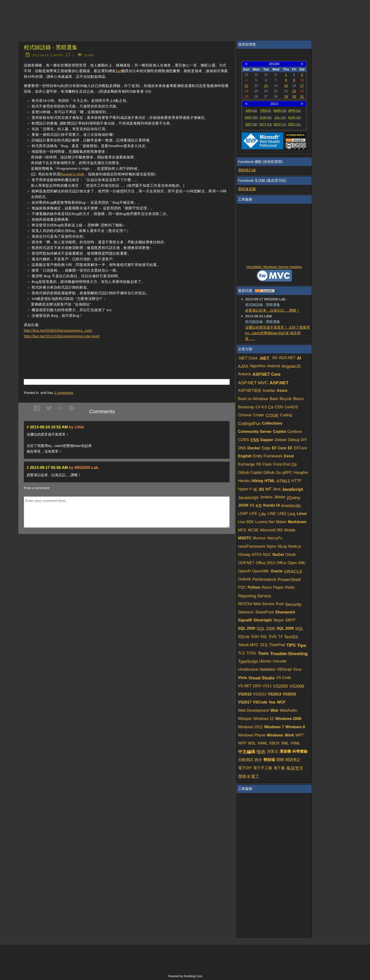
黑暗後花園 (247, 189)
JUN (266, 117)
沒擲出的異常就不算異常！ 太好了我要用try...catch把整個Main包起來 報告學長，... (277, 333)
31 (302, 96)
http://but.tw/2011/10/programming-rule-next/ (62, 336)
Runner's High (72, 174)
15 (286, 86)
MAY (251, 117)
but (119, 71)
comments (64, 393)
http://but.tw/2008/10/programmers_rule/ (58, 330)
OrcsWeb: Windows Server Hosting (274, 267)
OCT (266, 124)
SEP (251, 124)
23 (294, 91)
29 (286, 96)
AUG (294, 117)
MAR (280, 111)
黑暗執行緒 (247, 170)
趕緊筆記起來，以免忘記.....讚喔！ (272, 310)
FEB (266, 111)
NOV (280, 124)
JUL (280, 117)
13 (266, 86)
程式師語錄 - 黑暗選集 (51, 48)
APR (294, 111)
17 (302, 86)
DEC (294, 124)
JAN (251, 111)
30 (294, 96)
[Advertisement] (79, 352)
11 (246, 86)
